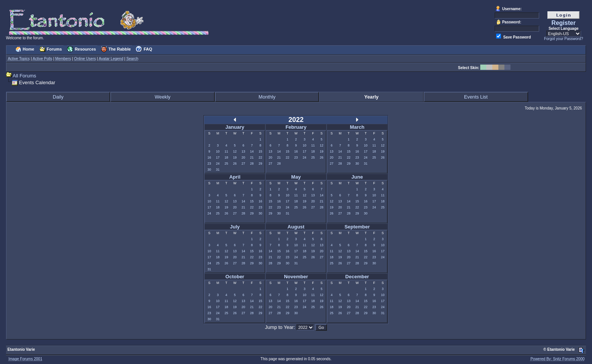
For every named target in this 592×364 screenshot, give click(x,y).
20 (243, 157)
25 (226, 163)
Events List (476, 97)
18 (226, 157)
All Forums (25, 76)
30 (209, 170)
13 (243, 151)
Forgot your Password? (563, 39)
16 (209, 157)
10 (218, 151)
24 (218, 163)
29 (260, 163)
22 (260, 157)
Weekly (163, 97)
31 (218, 170)
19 (235, 157)
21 (252, 157)
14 (252, 151)
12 (235, 151)
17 (218, 157)
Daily (58, 97)
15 (260, 151)
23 (209, 163)
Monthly (267, 97)
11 (226, 151)
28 (252, 163)
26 (235, 163)
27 (243, 163)
